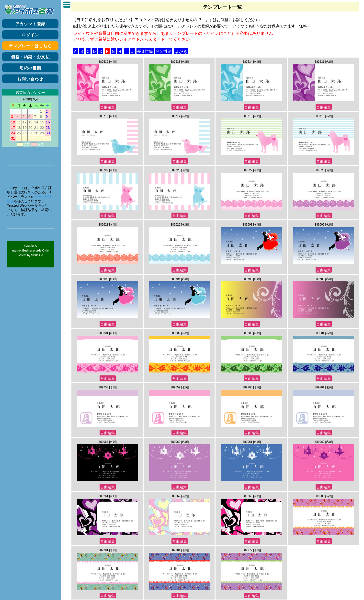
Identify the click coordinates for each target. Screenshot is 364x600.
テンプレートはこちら (30, 46)
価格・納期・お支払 (30, 57)
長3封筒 (145, 51)
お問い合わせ (30, 79)
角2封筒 (164, 51)
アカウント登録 (30, 24)
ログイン (30, 35)
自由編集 (108, 107)
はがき (181, 51)
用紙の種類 (30, 68)
